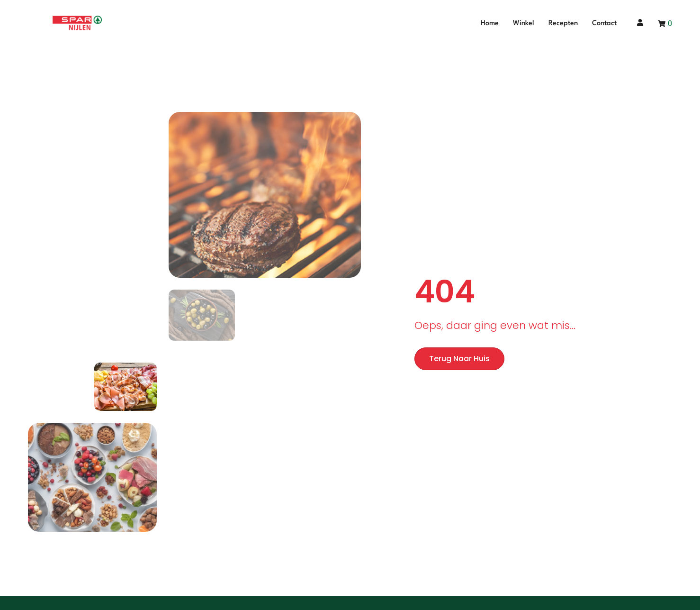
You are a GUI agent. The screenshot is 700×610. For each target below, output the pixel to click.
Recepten (563, 23)
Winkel (524, 23)
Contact (604, 23)
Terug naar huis (459, 359)
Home (490, 23)
